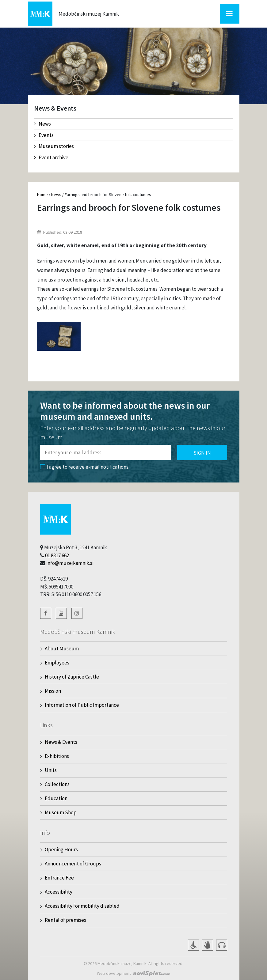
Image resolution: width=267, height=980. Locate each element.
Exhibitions (57, 756)
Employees (57, 663)
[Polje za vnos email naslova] (106, 452)
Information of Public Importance (82, 705)
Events (44, 135)
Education (56, 798)
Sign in (202, 453)
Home (42, 195)
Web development (114, 973)
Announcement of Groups (73, 864)
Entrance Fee (59, 878)
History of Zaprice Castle (72, 677)
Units (51, 770)
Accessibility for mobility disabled (82, 906)
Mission (53, 691)
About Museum (62, 649)
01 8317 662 (57, 555)
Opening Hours (61, 849)
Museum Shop (61, 812)
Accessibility (59, 892)
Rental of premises (65, 920)
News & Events (61, 742)
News (42, 124)
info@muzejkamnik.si (70, 563)
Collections (57, 784)
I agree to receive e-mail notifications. (85, 467)
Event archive (51, 157)
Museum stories (54, 146)
